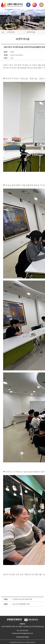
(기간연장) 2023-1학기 (22, 599)
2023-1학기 (21, 604)
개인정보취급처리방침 (22, 637)
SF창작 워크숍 (31, 32)
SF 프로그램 (11, 32)
